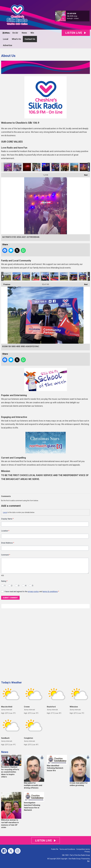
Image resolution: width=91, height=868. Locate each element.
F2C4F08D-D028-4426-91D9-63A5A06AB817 (54, 276)
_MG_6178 (7, 276)
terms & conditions (50, 591)
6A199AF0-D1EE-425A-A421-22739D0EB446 (8, 167)
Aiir (88, 861)
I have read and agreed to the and (32, 591)
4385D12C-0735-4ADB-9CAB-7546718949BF (36, 167)
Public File (55, 849)
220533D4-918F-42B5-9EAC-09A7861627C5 (83, 276)
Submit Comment (10, 598)
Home (6, 33)
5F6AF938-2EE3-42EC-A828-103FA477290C (27, 167)
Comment (6, 555)
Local (6, 39)
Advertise (8, 45)
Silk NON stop (72, 16)
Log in (5, 512)
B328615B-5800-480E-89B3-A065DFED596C (45, 276)
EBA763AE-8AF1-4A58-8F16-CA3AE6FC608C (35, 276)
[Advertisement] (18, 644)
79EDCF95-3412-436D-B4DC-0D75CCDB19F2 (84, 167)
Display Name (7, 519)
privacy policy (33, 591)
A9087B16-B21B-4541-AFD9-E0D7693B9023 (55, 167)
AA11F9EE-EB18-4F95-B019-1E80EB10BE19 (17, 167)
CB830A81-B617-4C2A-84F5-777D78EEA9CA (74, 167)
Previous (6, 284)
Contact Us (30, 39)
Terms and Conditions (67, 849)
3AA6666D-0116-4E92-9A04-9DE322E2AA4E (65, 167)
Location (5, 531)
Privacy (87, 852)
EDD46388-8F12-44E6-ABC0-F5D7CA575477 (26, 276)
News (24, 33)
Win (32, 33)
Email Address (8, 543)
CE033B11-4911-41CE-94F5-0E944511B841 (17, 276)
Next (85, 174)
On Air (15, 33)
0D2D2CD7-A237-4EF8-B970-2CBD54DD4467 (46, 167)
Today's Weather (11, 683)
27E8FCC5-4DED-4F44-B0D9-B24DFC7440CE (64, 276)
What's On (16, 39)
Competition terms (83, 849)
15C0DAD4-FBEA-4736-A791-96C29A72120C (73, 276)
